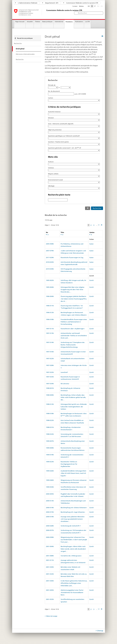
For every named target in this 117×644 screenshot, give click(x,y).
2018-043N (50, 262)
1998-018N (50, 413)
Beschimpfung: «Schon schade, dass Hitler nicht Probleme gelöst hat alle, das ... (73, 397)
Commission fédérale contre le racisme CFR (81, 3)
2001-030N (50, 567)
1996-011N (50, 306)
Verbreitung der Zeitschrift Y (71, 526)
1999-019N (50, 455)
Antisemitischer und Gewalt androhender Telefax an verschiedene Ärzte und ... (74, 336)
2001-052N (50, 599)
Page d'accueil (20, 22)
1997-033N (50, 377)
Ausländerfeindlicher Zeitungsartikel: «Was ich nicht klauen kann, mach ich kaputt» (73, 473)
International (59, 22)
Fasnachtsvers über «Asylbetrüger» (73, 329)
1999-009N (50, 448)
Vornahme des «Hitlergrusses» (71, 556)
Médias (81, 6)
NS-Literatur (65, 384)
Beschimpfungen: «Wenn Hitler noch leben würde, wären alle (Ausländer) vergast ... (73, 549)
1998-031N (50, 427)
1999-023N (50, 462)
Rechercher (97, 208)
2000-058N (50, 537)
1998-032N (50, 434)
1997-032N (50, 372)
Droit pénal (20, 49)
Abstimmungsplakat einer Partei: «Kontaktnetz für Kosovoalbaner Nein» (72, 592)
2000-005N (50, 494)
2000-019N (50, 517)
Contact (75, 6)
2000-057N (50, 530)
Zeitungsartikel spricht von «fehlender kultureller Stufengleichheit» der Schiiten (74, 407)
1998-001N (50, 388)
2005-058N (50, 244)
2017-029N (50, 257)
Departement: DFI (50, 3)
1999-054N (50, 487)
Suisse (91, 244)
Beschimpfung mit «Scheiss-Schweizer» (74, 508)
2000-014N (50, 508)
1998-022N (50, 420)
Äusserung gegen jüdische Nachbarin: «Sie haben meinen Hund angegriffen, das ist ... (74, 299)
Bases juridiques (47, 22)
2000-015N (50, 512)
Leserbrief (64, 372)
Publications (79, 22)
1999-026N (50, 471)
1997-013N (50, 333)
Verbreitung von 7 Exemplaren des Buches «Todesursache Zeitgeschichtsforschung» (73, 345)
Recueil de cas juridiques (25, 38)
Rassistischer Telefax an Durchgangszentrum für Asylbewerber (69, 464)
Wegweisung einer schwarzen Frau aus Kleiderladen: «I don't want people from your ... (74, 540)
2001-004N (50, 546)
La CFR (87, 22)
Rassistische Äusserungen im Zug (72, 257)
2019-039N (50, 269)
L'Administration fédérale (26, 3)
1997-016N (50, 352)
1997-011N (50, 329)
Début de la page (52, 616)
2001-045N (50, 590)
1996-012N (50, 312)
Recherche (18, 43)
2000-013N (50, 501)
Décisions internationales (25, 54)
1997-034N (50, 384)
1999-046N (50, 480)
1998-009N (50, 395)
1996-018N (50, 319)
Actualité (30, 22)
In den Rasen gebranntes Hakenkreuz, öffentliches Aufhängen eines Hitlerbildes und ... (74, 583)
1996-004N (50, 296)
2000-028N (50, 526)
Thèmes (37, 22)
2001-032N (50, 574)
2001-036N (50, 581)
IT (95, 6)
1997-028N (50, 365)
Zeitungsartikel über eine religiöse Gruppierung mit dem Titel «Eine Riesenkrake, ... (72, 289)
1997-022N (50, 358)
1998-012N (50, 404)
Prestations (69, 22)
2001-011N (50, 560)
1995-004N (50, 287)
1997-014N (50, 342)
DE (89, 6)
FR (92, 6)
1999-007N (50, 441)
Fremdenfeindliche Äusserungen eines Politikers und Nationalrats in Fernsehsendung (74, 322)
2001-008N (50, 556)
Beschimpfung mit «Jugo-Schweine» (73, 512)
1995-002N (50, 280)
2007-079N (50, 251)
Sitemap (100, 631)
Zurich (91, 280)
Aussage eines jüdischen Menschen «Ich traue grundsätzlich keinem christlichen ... (73, 519)
